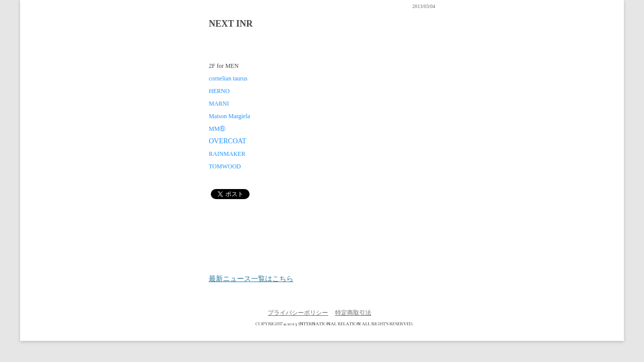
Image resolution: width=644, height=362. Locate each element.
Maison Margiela (229, 116)
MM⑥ (217, 129)
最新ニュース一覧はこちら (251, 279)
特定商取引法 (353, 313)
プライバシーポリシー (298, 313)
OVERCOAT (228, 141)
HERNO (219, 91)
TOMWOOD (225, 166)
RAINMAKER (227, 154)
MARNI (219, 104)
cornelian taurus (228, 78)
